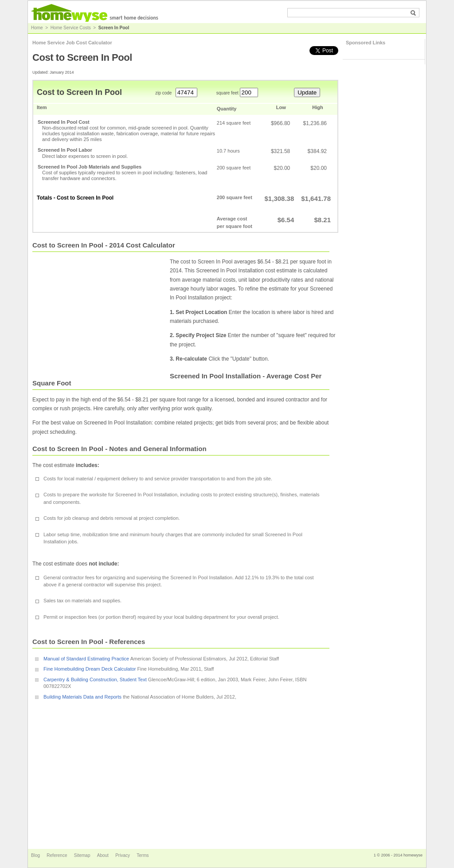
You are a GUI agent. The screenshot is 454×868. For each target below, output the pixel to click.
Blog (36, 855)
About (104, 855)
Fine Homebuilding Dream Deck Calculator (90, 669)
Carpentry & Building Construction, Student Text (95, 679)
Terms (143, 855)
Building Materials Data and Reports (82, 697)
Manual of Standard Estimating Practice (86, 659)
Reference (57, 855)
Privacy (123, 855)
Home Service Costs (71, 28)
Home (37, 28)
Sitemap (83, 855)
